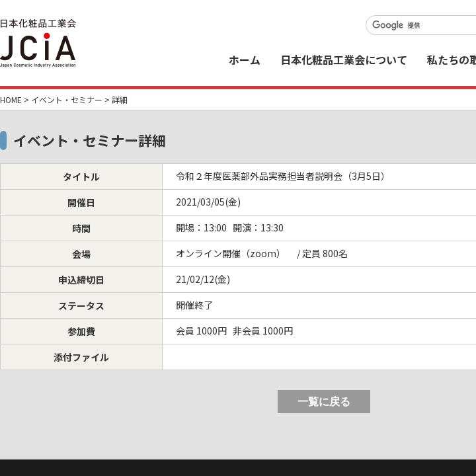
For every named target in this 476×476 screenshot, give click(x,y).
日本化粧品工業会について (344, 59)
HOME (11, 99)
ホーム (245, 59)
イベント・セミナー (67, 99)
